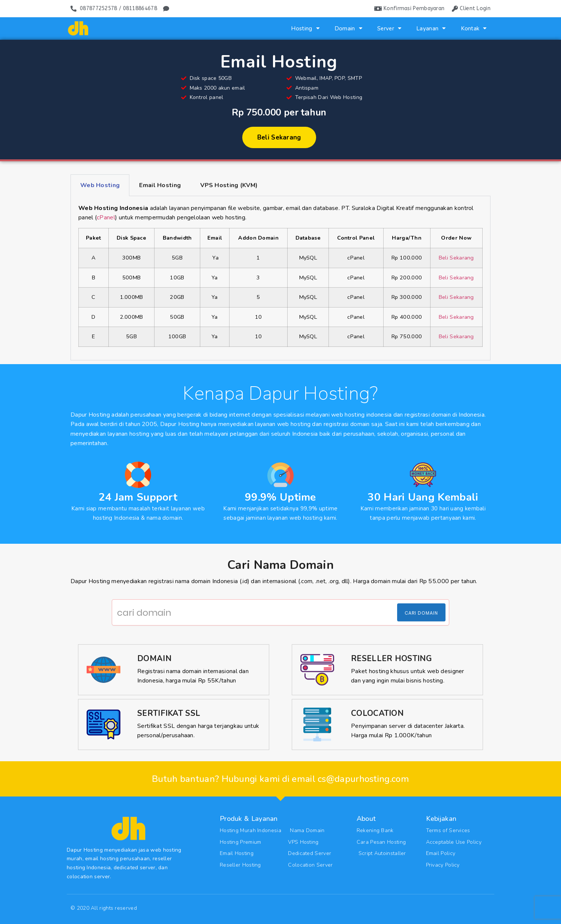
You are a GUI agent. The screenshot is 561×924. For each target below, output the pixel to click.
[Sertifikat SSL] (103, 724)
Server (389, 28)
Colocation (377, 713)
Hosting (305, 28)
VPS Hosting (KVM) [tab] (229, 185)
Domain (348, 28)
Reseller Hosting (391, 658)
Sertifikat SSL (169, 713)
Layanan (431, 28)
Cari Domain (421, 613)
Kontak (474, 28)
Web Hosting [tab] (100, 185)
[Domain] (103, 670)
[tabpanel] (280, 278)
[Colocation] (317, 724)
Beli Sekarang (456, 258)
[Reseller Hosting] (317, 670)
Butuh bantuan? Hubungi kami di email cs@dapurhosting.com (280, 779)
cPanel (106, 217)
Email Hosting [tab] (160, 185)
